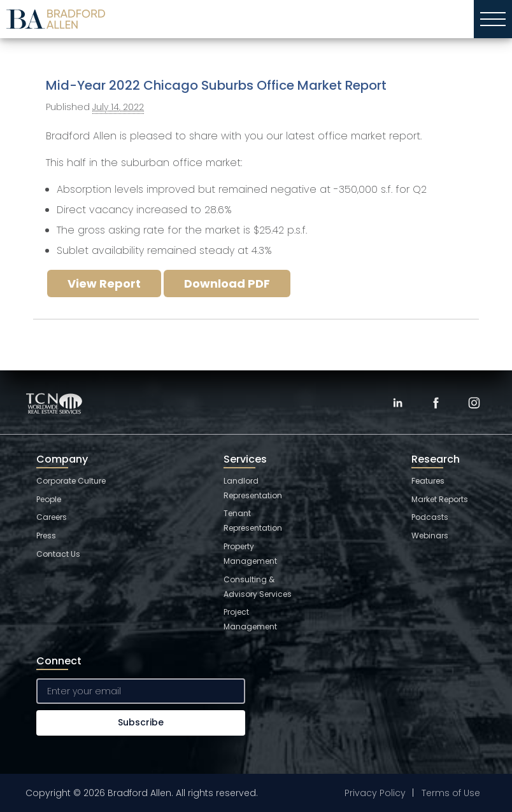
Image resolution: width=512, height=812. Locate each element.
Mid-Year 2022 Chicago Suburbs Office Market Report (216, 85)
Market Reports (440, 499)
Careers (52, 517)
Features (428, 481)
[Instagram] (474, 403)
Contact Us (58, 554)
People (49, 499)
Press (46, 535)
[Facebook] (436, 403)
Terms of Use (451, 793)
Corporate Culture (71, 481)
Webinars (430, 535)
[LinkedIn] (397, 403)
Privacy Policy (375, 793)
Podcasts (430, 517)
